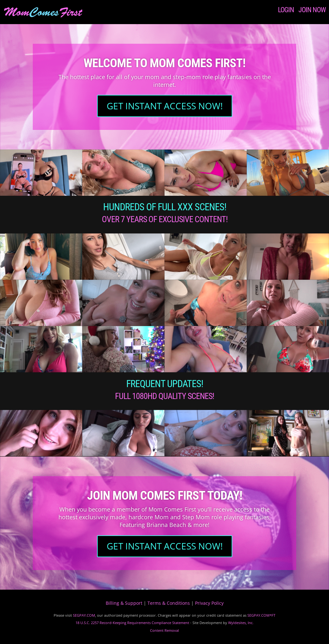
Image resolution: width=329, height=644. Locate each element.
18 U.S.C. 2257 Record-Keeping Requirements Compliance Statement (132, 623)
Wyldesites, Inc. (241, 623)
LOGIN (286, 10)
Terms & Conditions (169, 603)
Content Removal (164, 630)
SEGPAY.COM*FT (261, 615)
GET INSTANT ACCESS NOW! (165, 106)
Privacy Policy (209, 603)
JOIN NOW (312, 10)
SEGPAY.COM (84, 615)
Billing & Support (124, 603)
